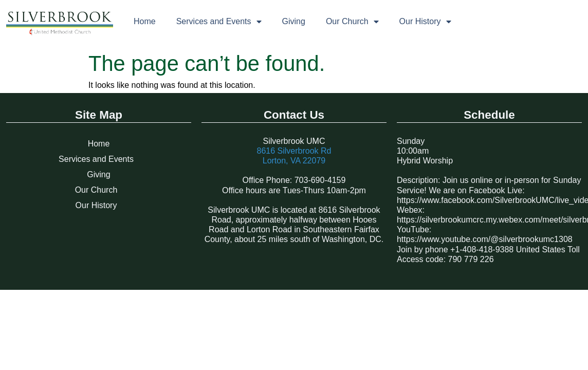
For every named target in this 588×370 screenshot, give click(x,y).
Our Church (352, 22)
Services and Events (219, 22)
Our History (425, 22)
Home (145, 21)
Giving (294, 21)
